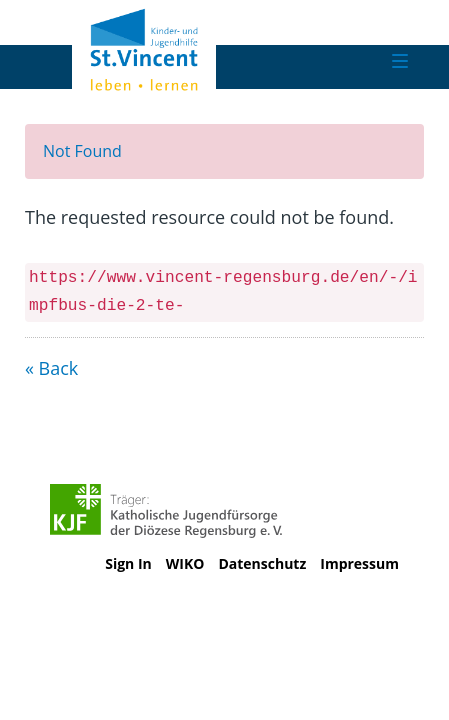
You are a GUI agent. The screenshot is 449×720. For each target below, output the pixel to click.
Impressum (359, 563)
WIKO (185, 563)
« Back (51, 368)
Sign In (128, 563)
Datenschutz (262, 563)
